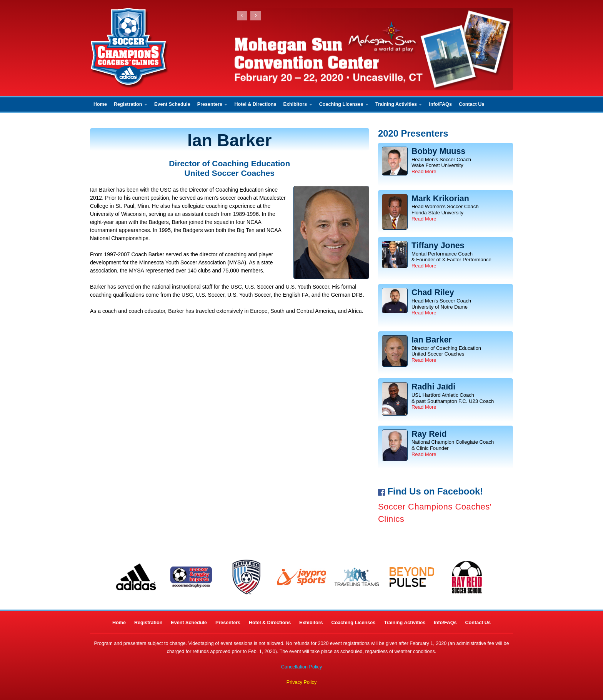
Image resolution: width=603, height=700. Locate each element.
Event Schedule (172, 104)
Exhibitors (298, 104)
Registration (131, 104)
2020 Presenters (413, 133)
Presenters (212, 104)
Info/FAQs (440, 104)
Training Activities (399, 104)
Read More (424, 171)
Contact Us (471, 104)
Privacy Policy (301, 682)
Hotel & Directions (255, 104)
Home (100, 104)
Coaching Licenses (344, 104)
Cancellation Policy (301, 667)
